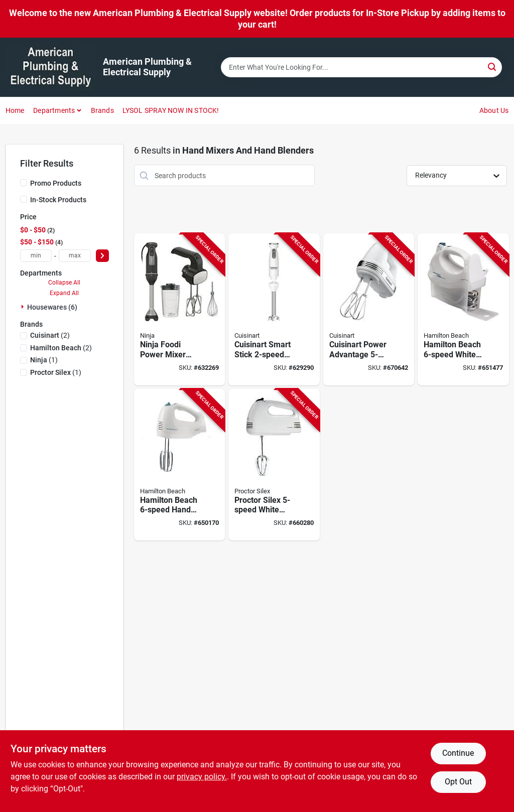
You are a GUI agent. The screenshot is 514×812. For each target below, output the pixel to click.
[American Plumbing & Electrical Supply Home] (51, 67)
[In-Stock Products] (24, 199)
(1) (44, 360)
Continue (458, 753)
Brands (102, 110)
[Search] (493, 66)
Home (15, 110)
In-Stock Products (58, 200)
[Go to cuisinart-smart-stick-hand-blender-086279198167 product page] (274, 309)
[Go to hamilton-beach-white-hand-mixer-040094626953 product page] (463, 309)
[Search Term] (361, 67)
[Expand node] (24, 307)
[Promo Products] (24, 183)
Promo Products (56, 183)
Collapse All (64, 283)
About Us (494, 110)
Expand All (64, 293)
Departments (54, 110)
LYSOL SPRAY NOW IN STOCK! (171, 110)
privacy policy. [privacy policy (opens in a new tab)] (202, 777)
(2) (50, 335)
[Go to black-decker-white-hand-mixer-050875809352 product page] (180, 465)
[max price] (75, 256)
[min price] (36, 256)
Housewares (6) (52, 307)
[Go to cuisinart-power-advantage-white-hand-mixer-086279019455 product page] (369, 309)
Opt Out (458, 782)
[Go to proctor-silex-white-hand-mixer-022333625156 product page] (274, 465)
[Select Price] (102, 256)
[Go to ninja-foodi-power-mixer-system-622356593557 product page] (180, 309)
